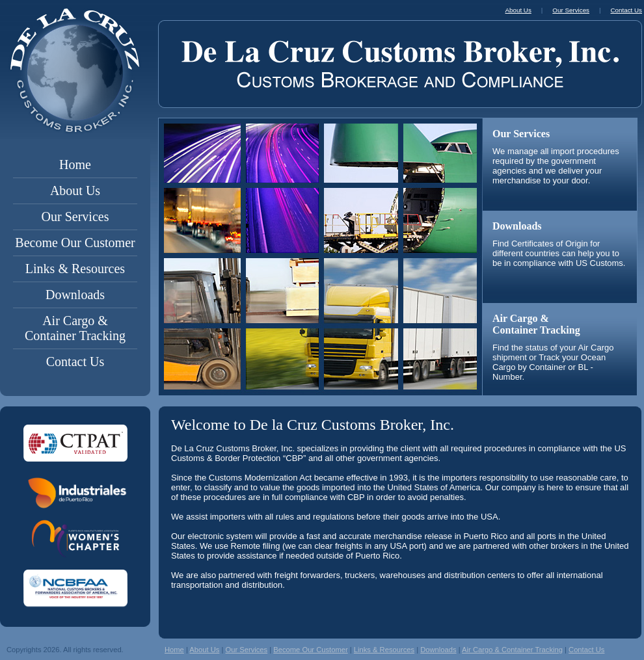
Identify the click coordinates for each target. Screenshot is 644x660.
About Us (75, 191)
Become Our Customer (75, 243)
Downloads (75, 295)
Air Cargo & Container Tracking (75, 328)
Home (75, 165)
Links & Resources (75, 269)
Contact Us (75, 362)
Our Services (75, 217)
